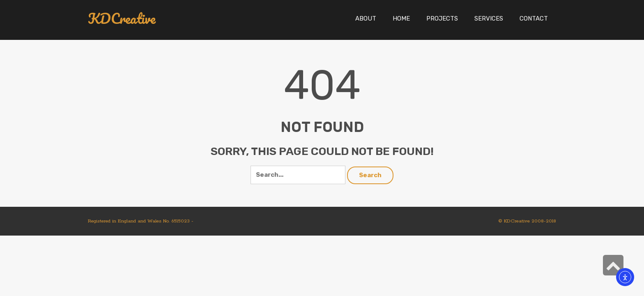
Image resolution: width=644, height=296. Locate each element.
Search (370, 175)
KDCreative (122, 19)
